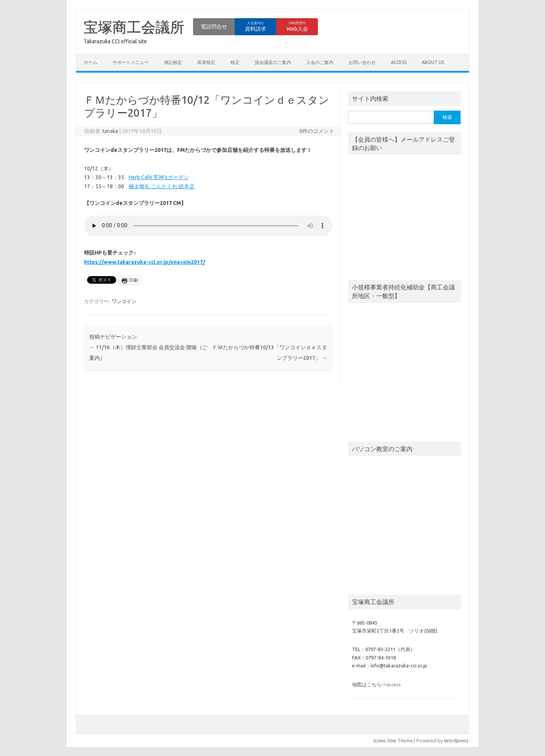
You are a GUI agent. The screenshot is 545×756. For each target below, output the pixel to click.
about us (433, 62)
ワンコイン (124, 301)
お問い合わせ (362, 62)
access (399, 62)
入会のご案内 (320, 62)
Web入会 (297, 27)
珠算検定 (206, 62)
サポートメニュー (131, 62)
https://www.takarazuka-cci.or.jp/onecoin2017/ (145, 262)
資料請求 (255, 27)
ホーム (90, 62)
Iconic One (385, 740)
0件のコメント (317, 131)
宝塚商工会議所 (134, 27)
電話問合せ (214, 27)
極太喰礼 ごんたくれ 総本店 (162, 186)
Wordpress (456, 740)
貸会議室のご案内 (273, 62)
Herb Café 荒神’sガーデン (159, 177)
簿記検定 (173, 62)
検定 (235, 62)
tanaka (110, 131)
